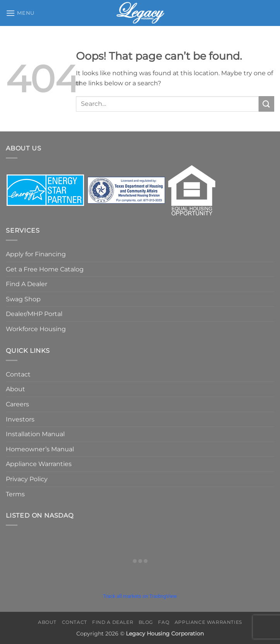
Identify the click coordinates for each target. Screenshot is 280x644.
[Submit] (266, 104)
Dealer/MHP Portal (34, 314)
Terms (15, 494)
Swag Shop (23, 299)
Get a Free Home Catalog (45, 269)
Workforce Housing (36, 329)
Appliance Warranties (39, 464)
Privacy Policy (27, 479)
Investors (20, 419)
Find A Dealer (27, 284)
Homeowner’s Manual (40, 449)
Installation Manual (35, 434)
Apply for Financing (36, 254)
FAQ (164, 622)
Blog (146, 622)
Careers (17, 404)
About (15, 389)
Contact (18, 374)
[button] (20, 13)
